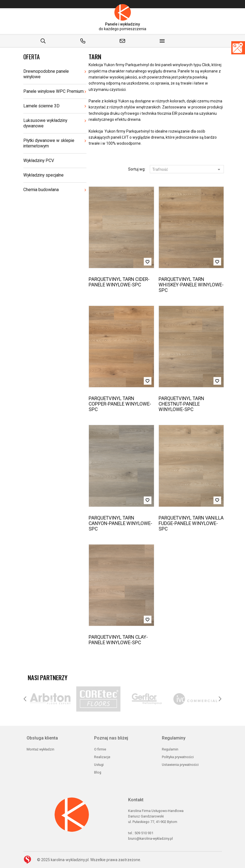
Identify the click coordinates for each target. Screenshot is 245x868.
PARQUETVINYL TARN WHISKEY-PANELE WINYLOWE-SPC (191, 285)
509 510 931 (144, 833)
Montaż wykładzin (40, 749)
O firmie (100, 749)
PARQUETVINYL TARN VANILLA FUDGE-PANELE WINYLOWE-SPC (191, 523)
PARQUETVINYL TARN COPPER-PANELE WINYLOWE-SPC (120, 404)
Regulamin (170, 749)
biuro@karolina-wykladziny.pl (150, 838)
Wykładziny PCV (39, 161)
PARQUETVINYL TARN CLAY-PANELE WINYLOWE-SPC (118, 640)
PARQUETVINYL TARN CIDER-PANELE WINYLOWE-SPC (119, 282)
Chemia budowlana (41, 190)
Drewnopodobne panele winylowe (46, 74)
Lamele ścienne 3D (41, 106)
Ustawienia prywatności (180, 765)
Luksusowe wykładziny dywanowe (45, 123)
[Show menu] (162, 41)
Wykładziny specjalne (43, 175)
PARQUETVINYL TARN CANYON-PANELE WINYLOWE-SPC (120, 523)
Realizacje (102, 757)
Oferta (32, 57)
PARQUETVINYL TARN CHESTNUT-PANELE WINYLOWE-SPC (181, 404)
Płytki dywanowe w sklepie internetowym (49, 143)
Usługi (99, 765)
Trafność (187, 169)
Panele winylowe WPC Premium (53, 91)
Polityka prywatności (178, 757)
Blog (98, 772)
